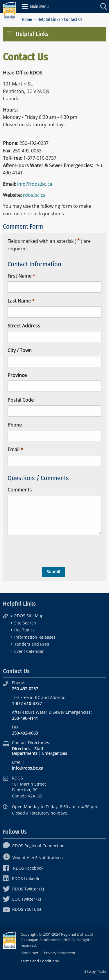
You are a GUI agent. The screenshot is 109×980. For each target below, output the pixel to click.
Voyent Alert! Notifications (33, 858)
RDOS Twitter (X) (23, 889)
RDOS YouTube (22, 909)
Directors (21, 749)
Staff (39, 749)
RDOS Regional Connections (35, 846)
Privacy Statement (60, 953)
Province (17, 375)
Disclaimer (30, 953)
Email (14, 449)
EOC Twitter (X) (22, 899)
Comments (20, 490)
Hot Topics (24, 630)
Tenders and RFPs (32, 644)
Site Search (25, 623)
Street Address (24, 326)
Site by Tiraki (95, 971)
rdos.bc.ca (34, 195)
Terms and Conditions (40, 961)
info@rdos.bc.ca (35, 184)
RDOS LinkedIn (22, 878)
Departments (25, 753)
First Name (19, 276)
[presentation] (52, 551)
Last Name (19, 301)
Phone (15, 425)
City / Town (20, 350)
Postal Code (21, 400)
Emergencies (55, 753)
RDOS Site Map (29, 616)
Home (27, 20)
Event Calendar (29, 651)
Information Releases (35, 637)
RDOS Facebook (23, 868)
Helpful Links (49, 20)
